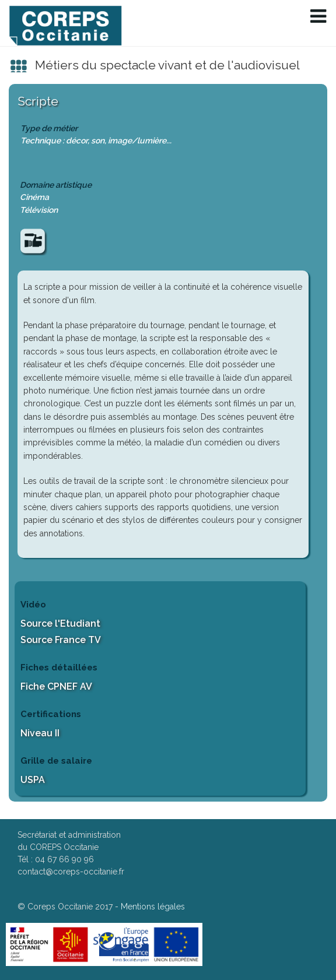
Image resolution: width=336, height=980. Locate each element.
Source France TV (61, 640)
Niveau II (40, 733)
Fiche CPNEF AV (56, 686)
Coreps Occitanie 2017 (70, 907)
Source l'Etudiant (60, 624)
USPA (33, 780)
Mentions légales (153, 907)
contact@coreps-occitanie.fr (71, 872)
